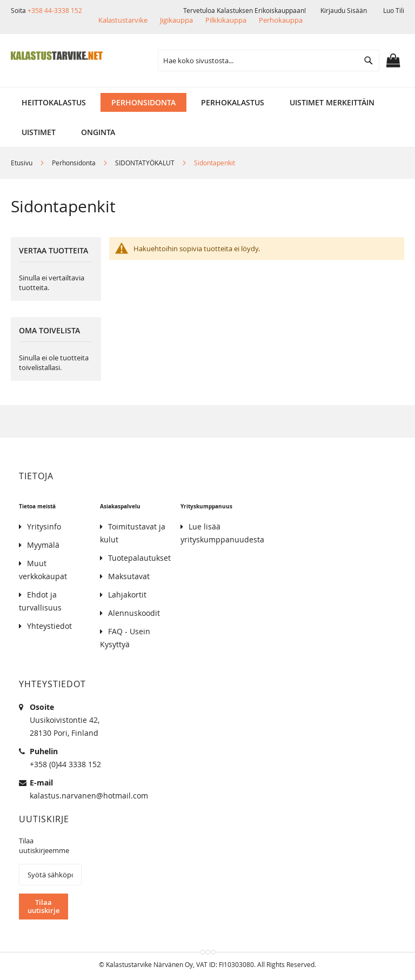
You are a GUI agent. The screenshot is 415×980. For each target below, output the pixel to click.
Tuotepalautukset (139, 558)
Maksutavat (129, 576)
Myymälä (43, 545)
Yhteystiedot (49, 626)
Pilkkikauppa (226, 20)
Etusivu (22, 163)
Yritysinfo (44, 526)
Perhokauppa (281, 20)
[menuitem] (54, 102)
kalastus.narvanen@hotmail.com (89, 796)
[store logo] (57, 56)
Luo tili (394, 10)
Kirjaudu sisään (344, 10)
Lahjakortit (127, 595)
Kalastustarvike (123, 20)
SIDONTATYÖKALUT (146, 163)
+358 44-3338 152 (55, 10)
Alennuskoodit (134, 613)
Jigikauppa (176, 20)
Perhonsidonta (75, 163)
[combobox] (269, 61)
